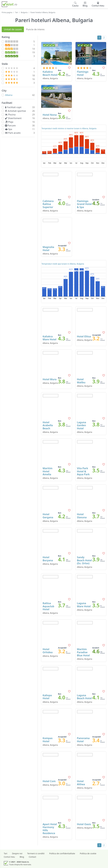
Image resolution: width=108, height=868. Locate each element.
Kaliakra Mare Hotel (49, 338)
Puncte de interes (35, 29)
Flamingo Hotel (83, 73)
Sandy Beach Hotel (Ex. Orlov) (84, 560)
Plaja (10, 122)
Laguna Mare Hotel (84, 605)
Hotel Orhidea (48, 651)
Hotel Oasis (84, 824)
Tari (17, 12)
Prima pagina (7, 12)
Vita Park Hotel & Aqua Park (83, 471)
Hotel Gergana (48, 516)
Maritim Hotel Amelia (48, 471)
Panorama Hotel (83, 740)
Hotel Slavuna (82, 516)
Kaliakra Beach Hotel (50, 73)
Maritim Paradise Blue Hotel (83, 652)
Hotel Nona (50, 115)
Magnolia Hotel (48, 249)
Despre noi (17, 853)
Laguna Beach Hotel (84, 697)
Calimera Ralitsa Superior (48, 204)
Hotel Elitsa (84, 336)
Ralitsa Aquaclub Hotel (48, 606)
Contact (32, 857)
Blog (22, 857)
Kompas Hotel (48, 740)
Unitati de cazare (13, 29)
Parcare (11, 126)
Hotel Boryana (48, 559)
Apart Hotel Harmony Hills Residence (50, 829)
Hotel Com (49, 781)
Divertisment (14, 118)
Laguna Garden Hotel (81, 425)
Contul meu (9, 857)
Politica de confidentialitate (62, 853)
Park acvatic (13, 133)
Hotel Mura (50, 379)
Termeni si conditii (36, 853)
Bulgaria (24, 12)
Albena (9, 95)
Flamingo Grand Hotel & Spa (84, 204)
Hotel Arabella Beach (48, 425)
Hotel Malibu (81, 381)
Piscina (11, 115)
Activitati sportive (16, 111)
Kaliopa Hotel (47, 697)
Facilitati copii (14, 107)
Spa (9, 129)
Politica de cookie (88, 853)
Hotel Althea (81, 783)
